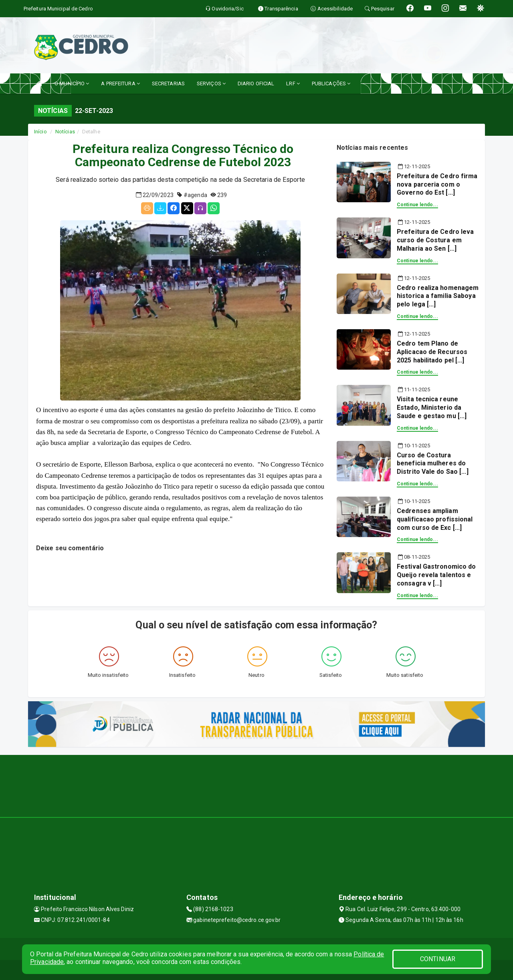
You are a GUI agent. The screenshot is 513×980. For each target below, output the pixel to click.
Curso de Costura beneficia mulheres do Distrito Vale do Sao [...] (433, 464)
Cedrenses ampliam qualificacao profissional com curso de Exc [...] (435, 519)
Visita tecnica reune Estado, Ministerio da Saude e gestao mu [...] (432, 407)
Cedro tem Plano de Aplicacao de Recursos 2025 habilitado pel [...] (432, 352)
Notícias (65, 132)
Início (40, 132)
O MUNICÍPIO (72, 84)
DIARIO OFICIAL (256, 84)
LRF (293, 84)
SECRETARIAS (168, 84)
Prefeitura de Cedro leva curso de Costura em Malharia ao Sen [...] (435, 240)
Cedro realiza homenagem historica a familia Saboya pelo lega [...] (438, 296)
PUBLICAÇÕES (331, 84)
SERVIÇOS (211, 84)
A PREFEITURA (120, 84)
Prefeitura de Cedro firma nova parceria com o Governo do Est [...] (437, 184)
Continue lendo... (417, 205)
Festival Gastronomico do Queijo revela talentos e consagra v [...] (436, 575)
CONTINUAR (438, 959)
